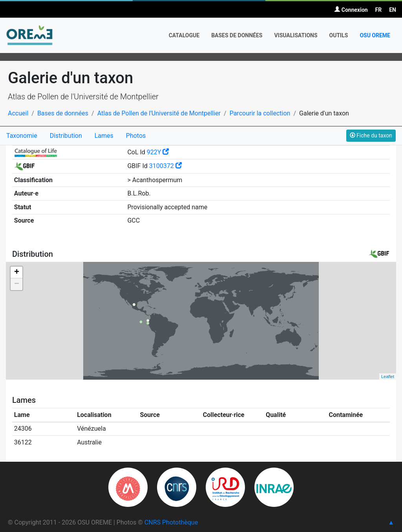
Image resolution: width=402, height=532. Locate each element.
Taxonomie (22, 136)
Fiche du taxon (371, 135)
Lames (104, 136)
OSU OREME (375, 35)
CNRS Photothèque (171, 522)
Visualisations (296, 35)
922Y (158, 152)
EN (393, 10)
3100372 (165, 166)
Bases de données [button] (237, 35)
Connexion (351, 10)
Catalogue (184, 35)
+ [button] (17, 272)
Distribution (66, 136)
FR (379, 10)
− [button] (17, 284)
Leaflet (388, 377)
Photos (136, 136)
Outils (339, 35)
